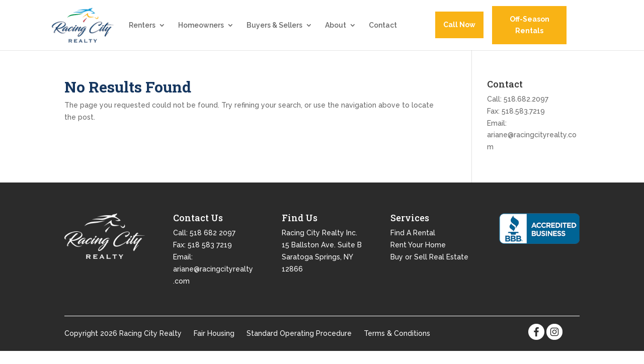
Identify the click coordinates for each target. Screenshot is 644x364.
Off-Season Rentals (530, 31)
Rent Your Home (418, 257)
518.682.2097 (526, 112)
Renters (142, 32)
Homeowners (201, 32)
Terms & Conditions (397, 346)
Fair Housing (214, 346)
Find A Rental (413, 245)
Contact (383, 32)
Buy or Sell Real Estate (429, 269)
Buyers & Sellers (274, 32)
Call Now (459, 31)
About (336, 32)
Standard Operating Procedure (299, 346)
